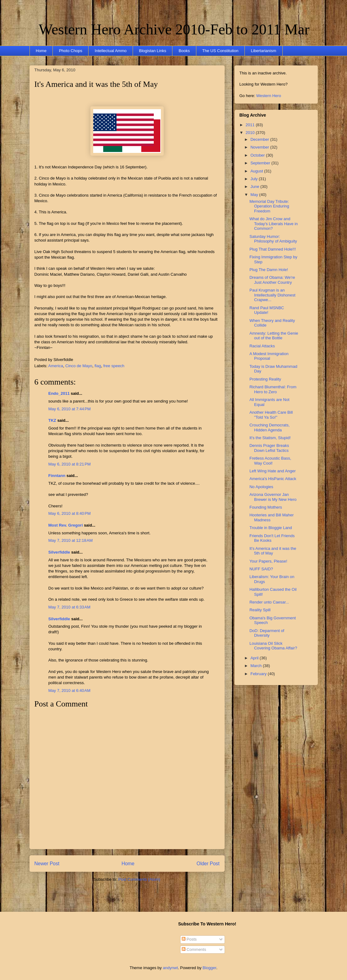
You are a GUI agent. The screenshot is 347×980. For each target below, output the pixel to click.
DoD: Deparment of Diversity (267, 633)
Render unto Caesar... (269, 602)
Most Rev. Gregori (66, 525)
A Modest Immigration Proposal (269, 356)
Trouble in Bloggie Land (271, 528)
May (255, 195)
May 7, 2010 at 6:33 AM (70, 607)
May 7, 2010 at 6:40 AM (70, 690)
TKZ (52, 420)
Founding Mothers (266, 507)
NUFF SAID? (261, 569)
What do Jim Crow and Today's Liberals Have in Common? (274, 224)
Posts (189, 939)
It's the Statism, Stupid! (270, 438)
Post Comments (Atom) (139, 879)
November (260, 147)
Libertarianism (263, 51)
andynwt (170, 968)
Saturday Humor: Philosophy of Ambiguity (273, 239)
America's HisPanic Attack (273, 479)
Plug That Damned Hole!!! (273, 249)
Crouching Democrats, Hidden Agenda (269, 428)
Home (41, 51)
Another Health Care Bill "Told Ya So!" (271, 415)
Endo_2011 (59, 393)
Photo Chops (71, 51)
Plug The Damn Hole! (269, 270)
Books (184, 51)
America (56, 366)
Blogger (209, 968)
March (257, 666)
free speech (114, 366)
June (255, 187)
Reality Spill (260, 610)
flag (98, 366)
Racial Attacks (262, 346)
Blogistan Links (152, 51)
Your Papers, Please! (268, 561)
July (255, 179)
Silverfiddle (59, 552)
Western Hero (269, 96)
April (255, 658)
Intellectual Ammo (111, 51)
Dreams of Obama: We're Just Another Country (272, 280)
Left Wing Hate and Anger (273, 471)
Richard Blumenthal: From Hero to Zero (273, 389)
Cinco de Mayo (79, 366)
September (261, 163)
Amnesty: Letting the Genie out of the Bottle (274, 336)
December (260, 139)
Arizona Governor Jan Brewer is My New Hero (273, 497)
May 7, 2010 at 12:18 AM (71, 540)
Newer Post (47, 864)
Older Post (208, 864)
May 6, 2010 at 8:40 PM (70, 513)
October (258, 155)
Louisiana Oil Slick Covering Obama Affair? (273, 646)
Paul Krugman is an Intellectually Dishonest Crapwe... (272, 295)
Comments (194, 949)
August (257, 171)
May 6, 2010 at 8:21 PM (70, 464)
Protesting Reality (265, 379)
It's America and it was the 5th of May (96, 84)
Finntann (57, 476)
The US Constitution (220, 51)
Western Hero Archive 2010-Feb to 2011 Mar (174, 29)
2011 (251, 125)
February (259, 674)
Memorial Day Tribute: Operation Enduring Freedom (269, 206)
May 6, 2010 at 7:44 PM (70, 409)
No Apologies (261, 487)
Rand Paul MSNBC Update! (267, 310)
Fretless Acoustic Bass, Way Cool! (270, 461)
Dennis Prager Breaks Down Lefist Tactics (269, 448)
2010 (251, 133)
